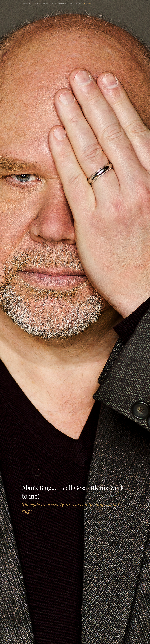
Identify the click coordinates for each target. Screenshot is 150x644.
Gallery (70, 3)
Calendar (53, 3)
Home (25, 3)
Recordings (62, 3)
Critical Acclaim (43, 3)
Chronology (78, 3)
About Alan (32, 3)
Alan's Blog (87, 3)
